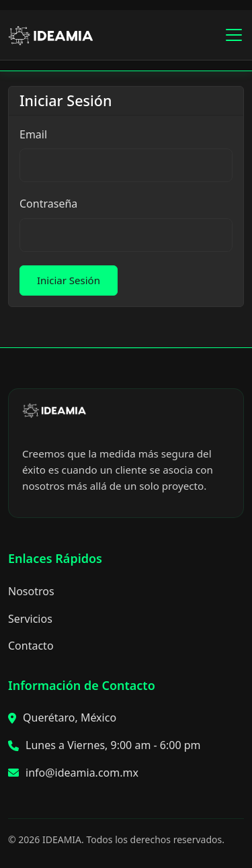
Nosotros (31, 591)
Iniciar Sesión (69, 280)
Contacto (31, 646)
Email (33, 134)
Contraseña (48, 204)
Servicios (30, 619)
